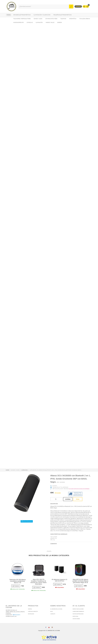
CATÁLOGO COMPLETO (33, 611)
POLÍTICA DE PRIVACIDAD (78, 614)
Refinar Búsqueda (27, 521)
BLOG (52, 611)
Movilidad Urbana (85, 19)
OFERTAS (30, 609)
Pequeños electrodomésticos (62, 15)
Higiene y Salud (50, 22)
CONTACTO (53, 614)
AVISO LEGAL (75, 616)
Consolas (30, 22)
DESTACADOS (31, 614)
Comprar (16, 586)
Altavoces (25, 470)
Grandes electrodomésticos (22, 15)
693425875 (17, 615)
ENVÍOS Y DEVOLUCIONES (78, 609)
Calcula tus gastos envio (75, 494)
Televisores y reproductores (22, 19)
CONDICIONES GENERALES (78, 611)
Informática (73, 19)
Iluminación (39, 22)
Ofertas (78, 6)
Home (7, 470)
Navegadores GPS (18, 22)
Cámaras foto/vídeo (51, 19)
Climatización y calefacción (42, 15)
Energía (60, 22)
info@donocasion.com (11, 616)
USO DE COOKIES (76, 619)
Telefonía (63, 19)
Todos (9, 15)
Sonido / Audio (38, 19)
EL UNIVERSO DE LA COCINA (56, 609)
